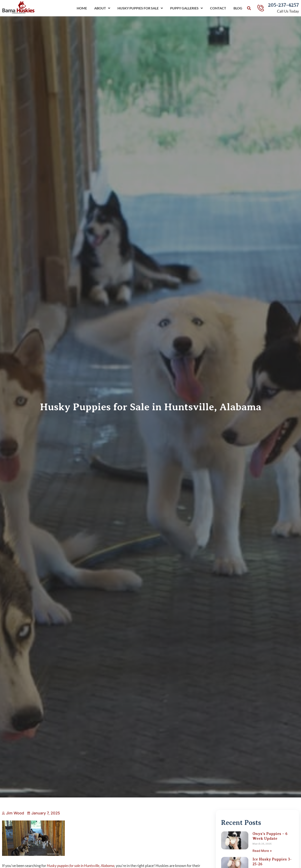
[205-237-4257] (261, 8)
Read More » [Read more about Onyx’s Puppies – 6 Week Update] (262, 851)
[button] (249, 8)
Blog (238, 8)
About (102, 8)
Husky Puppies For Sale (140, 8)
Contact (218, 8)
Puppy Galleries (186, 8)
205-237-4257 (283, 5)
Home (82, 8)
